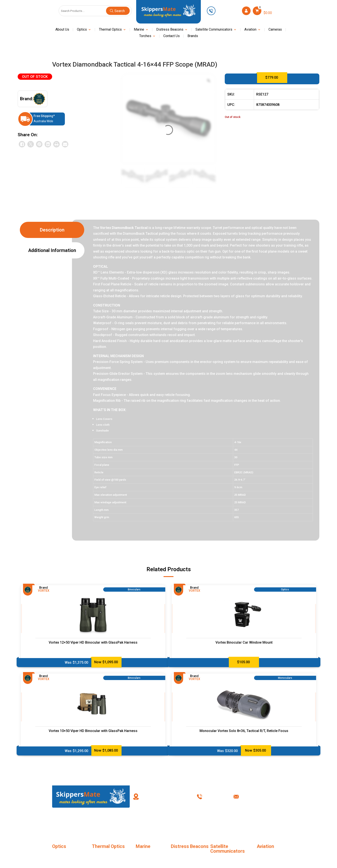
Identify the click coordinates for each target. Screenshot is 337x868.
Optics (82, 30)
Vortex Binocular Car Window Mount (244, 642)
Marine (139, 30)
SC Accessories (222, 859)
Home (69, 822)
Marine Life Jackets (151, 855)
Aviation (250, 30)
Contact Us (172, 36)
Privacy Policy (235, 822)
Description (52, 230)
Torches (145, 36)
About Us (62, 30)
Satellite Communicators (214, 30)
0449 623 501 (228, 11)
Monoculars (61, 855)
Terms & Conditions (202, 822)
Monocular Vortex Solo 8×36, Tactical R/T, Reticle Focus (244, 731)
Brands (193, 36)
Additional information (52, 250)
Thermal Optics (110, 30)
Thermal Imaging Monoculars (104, 858)
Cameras (275, 30)
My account (168, 822)
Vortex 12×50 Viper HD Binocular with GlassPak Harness (93, 642)
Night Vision (145, 863)
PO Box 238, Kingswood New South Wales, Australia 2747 (165, 797)
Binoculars (60, 863)
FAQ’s (135, 822)
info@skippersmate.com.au (264, 797)
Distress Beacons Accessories (184, 858)
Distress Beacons (170, 30)
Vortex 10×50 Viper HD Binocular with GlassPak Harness (93, 731)
